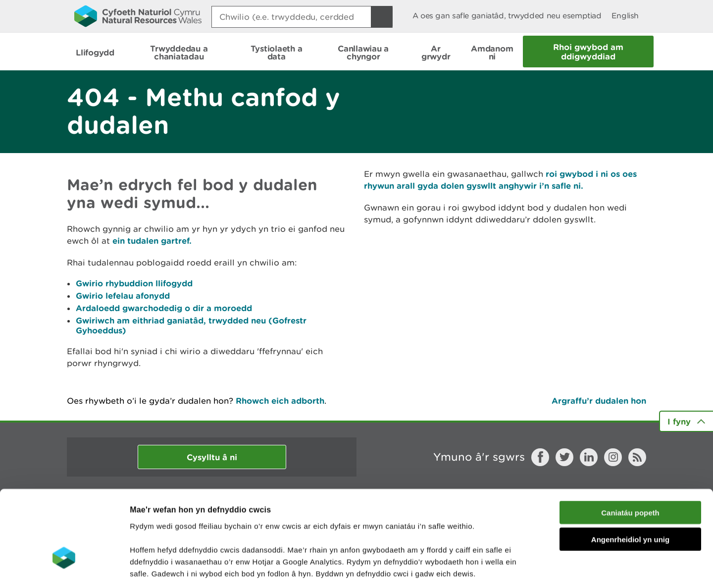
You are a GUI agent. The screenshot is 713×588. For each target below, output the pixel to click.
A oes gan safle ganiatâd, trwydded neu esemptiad (507, 16)
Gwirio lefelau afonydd (123, 295)
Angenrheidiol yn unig (630, 471)
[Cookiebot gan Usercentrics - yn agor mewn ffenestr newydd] (64, 569)
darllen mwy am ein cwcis (199, 528)
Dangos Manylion (551, 568)
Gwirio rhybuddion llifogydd (134, 283)
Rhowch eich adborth (280, 401)
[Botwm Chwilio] (382, 17)
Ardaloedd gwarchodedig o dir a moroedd (164, 308)
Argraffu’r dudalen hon (599, 401)
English (625, 16)
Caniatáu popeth (630, 444)
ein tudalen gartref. (152, 241)
